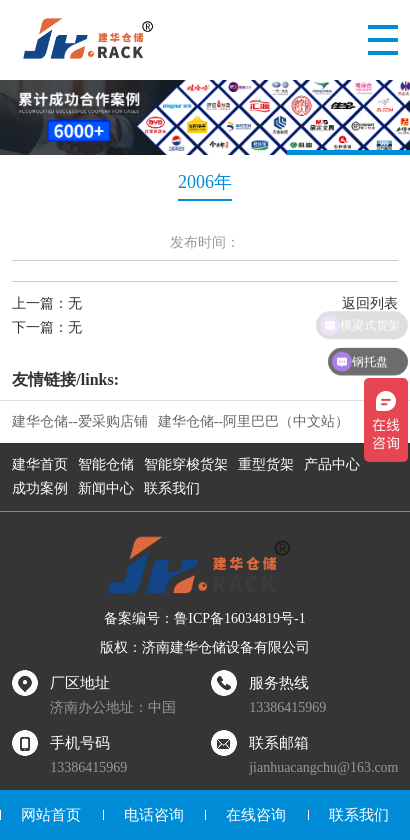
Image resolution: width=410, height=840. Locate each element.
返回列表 (370, 303)
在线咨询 (256, 815)
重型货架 (266, 464)
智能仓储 (106, 464)
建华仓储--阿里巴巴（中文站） (253, 421)
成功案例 (40, 488)
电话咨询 (154, 815)
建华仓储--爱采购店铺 (79, 421)
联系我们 (172, 488)
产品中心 (332, 464)
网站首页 (51, 815)
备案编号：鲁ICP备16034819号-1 (204, 618)
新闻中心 (106, 488)
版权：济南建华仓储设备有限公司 (205, 647)
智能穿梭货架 (186, 464)
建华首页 (40, 464)
